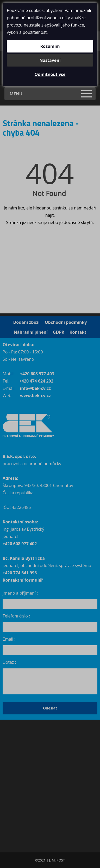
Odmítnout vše (50, 74)
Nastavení (50, 60)
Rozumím (50, 46)
